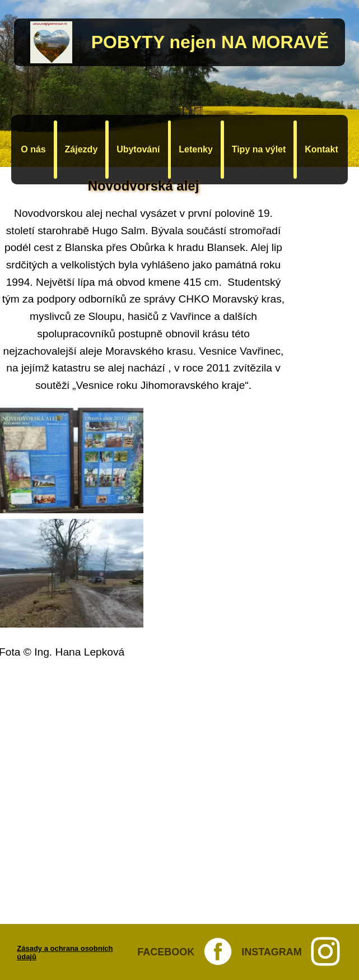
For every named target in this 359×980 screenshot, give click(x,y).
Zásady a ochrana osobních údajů (65, 953)
